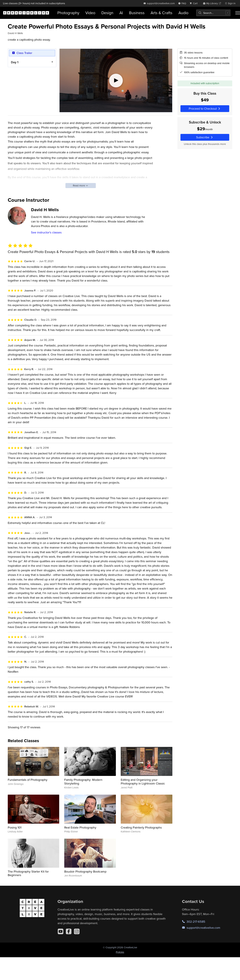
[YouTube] (61, 931)
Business (137, 13)
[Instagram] (77, 931)
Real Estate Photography (80, 827)
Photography (68, 13)
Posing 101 (15, 827)
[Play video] (116, 80)
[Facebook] (69, 931)
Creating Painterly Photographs (141, 827)
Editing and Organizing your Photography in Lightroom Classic (143, 782)
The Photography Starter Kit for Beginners (28, 873)
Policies (120, 952)
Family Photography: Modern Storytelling (83, 782)
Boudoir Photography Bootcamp (85, 871)
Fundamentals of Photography (28, 780)
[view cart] (194, 3)
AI (121, 13)
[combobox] (213, 13)
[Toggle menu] (238, 13)
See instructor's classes (46, 232)
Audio (183, 13)
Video (90, 13)
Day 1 (15, 62)
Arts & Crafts (161, 13)
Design (107, 13)
